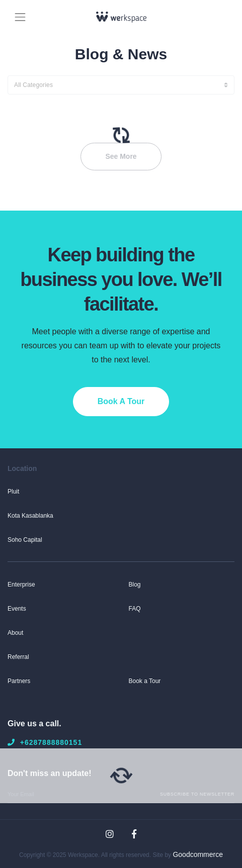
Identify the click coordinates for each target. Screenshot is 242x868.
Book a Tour (145, 681)
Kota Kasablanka (30, 516)
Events (17, 609)
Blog (135, 585)
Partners (19, 681)
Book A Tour (121, 401)
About (15, 633)
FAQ (135, 609)
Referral (18, 657)
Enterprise (21, 585)
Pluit (13, 492)
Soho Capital (25, 540)
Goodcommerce (198, 854)
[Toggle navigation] (20, 16)
